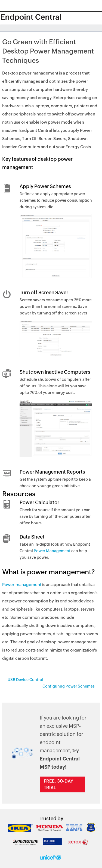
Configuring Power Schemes (69, 686)
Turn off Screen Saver (44, 292)
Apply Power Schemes (45, 186)
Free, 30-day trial (58, 784)
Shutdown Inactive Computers (55, 372)
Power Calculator (39, 502)
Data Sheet (32, 537)
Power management (22, 585)
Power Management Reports (52, 472)
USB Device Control (25, 680)
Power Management (52, 551)
